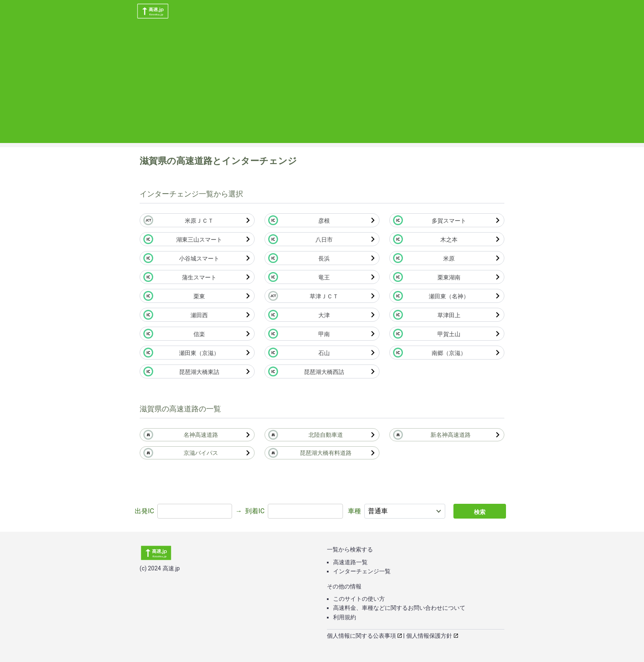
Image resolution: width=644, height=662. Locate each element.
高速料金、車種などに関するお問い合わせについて (399, 608)
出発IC (144, 511)
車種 (354, 511)
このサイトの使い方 (359, 599)
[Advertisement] (322, 85)
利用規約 (345, 617)
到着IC (255, 511)
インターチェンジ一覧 (362, 571)
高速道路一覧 (350, 562)
